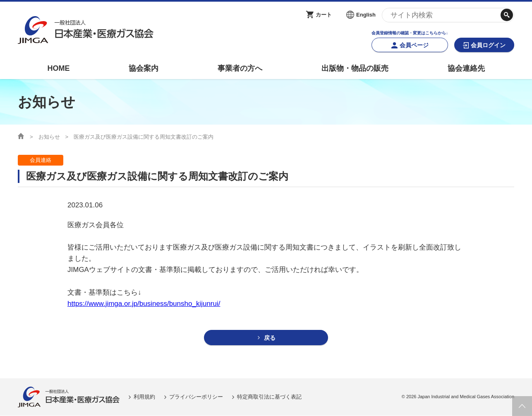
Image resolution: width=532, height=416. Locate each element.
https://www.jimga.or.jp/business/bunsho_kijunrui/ (144, 304)
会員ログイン (488, 45)
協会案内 (144, 68)
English (366, 15)
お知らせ (49, 137)
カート (324, 15)
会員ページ (414, 45)
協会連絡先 (466, 68)
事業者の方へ (240, 68)
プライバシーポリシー (196, 397)
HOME (58, 68)
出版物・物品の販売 (355, 68)
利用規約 (144, 397)
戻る (270, 338)
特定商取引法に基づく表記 (269, 397)
